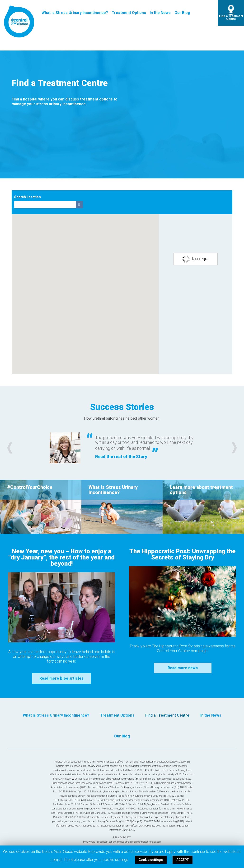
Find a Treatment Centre (231, 18)
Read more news (183, 668)
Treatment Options (129, 13)
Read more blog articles (61, 678)
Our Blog (182, 13)
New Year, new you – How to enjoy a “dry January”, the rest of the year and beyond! (61, 557)
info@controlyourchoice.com (146, 842)
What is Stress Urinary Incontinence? (75, 13)
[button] (10, 448)
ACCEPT (183, 860)
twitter (205, 13)
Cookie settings (151, 860)
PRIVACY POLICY (122, 838)
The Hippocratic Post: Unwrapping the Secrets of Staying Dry (183, 554)
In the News (160, 13)
